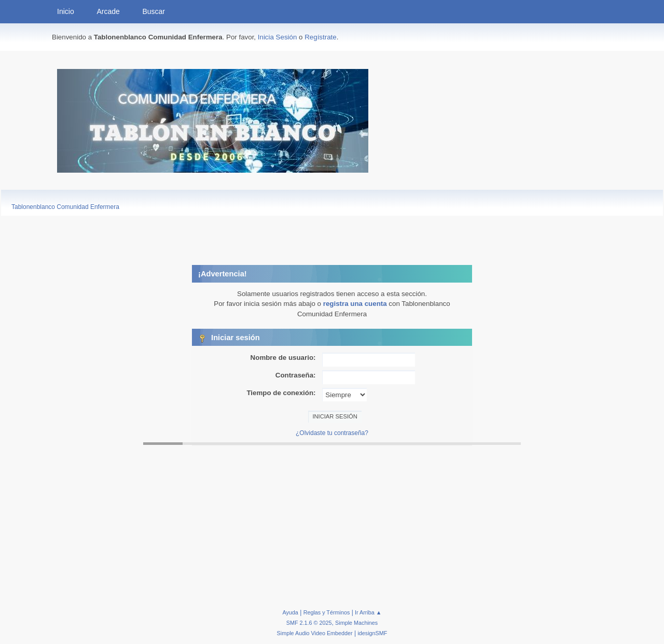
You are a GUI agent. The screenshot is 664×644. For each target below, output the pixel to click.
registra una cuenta (355, 304)
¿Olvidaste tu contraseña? (332, 433)
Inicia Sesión (278, 37)
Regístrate (321, 37)
